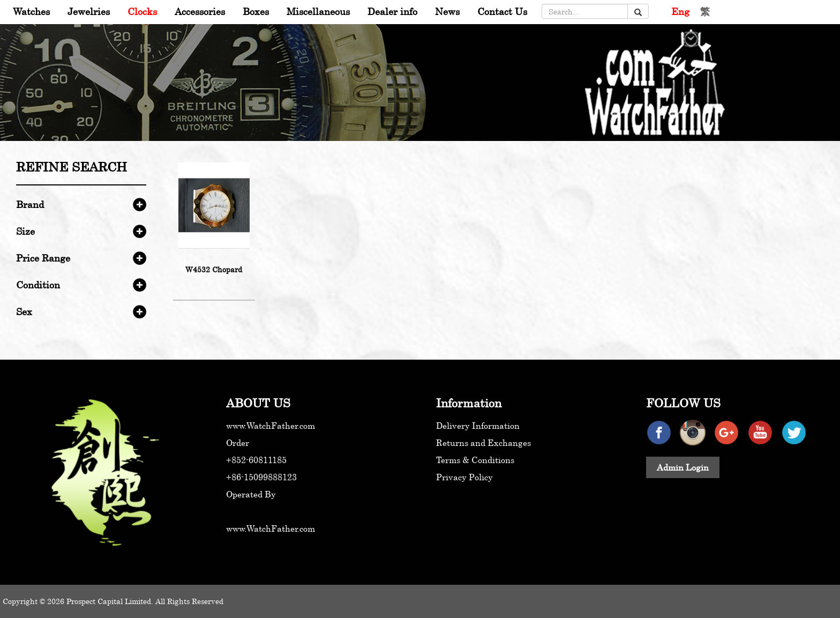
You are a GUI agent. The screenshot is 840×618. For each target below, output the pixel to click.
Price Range (43, 258)
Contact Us (502, 11)
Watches (31, 11)
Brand (30, 204)
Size (25, 231)
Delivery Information (478, 426)
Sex (24, 311)
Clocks (142, 11)
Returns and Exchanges (483, 443)
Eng (680, 11)
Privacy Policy (464, 477)
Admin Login (683, 467)
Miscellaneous (318, 11)
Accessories (200, 11)
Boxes (256, 11)
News (447, 11)
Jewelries (89, 11)
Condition (38, 285)
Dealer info (392, 11)
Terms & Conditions (475, 460)
